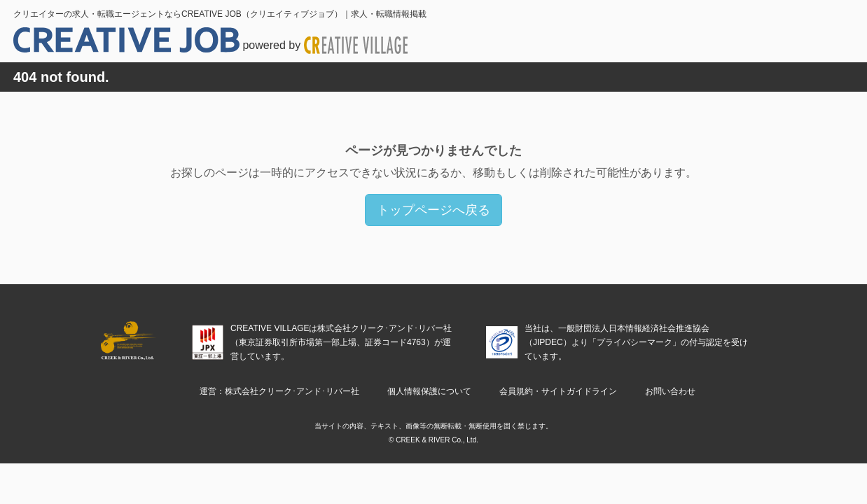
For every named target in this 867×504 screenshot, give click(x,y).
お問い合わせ (670, 391)
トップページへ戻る (433, 210)
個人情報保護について (429, 391)
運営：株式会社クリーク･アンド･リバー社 (279, 391)
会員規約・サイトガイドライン (558, 391)
